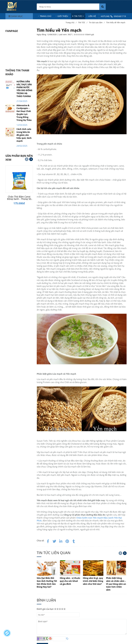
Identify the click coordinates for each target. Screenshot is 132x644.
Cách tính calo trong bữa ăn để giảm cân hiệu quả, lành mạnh (24, 135)
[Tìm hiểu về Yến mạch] (67, 541)
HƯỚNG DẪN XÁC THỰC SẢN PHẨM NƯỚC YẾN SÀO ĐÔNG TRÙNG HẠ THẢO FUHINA (24, 89)
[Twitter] (54, 541)
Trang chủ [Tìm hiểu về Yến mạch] (71, 22)
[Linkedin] (61, 541)
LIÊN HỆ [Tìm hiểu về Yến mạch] (92, 16)
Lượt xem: (63, 34)
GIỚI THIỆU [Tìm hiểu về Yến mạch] (63, 16)
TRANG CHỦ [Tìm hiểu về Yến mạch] (46, 16)
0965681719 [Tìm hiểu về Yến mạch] (120, 16)
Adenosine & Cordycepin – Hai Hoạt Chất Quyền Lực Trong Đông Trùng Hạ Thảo (24, 113)
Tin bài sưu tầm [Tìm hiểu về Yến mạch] (97, 22)
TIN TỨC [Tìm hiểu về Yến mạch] (78, 16)
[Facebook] (48, 541)
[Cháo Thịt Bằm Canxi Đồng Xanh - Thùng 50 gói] (19, 198)
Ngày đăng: (42, 34)
